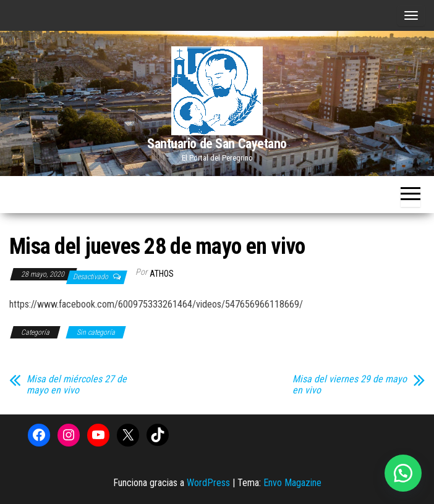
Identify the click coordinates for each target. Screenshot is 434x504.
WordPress (208, 483)
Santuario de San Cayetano (217, 144)
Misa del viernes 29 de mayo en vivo (350, 385)
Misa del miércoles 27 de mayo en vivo (77, 385)
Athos (162, 274)
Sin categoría (96, 332)
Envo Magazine (292, 483)
